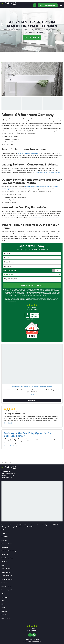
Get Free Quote (32, 37)
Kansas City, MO (7, 590)
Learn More (32, 400)
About (4, 600)
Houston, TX (5, 583)
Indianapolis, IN (6, 586)
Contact (4, 533)
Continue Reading (11, 446)
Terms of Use (56, 291)
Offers (4, 608)
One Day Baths (6, 569)
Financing (5, 540)
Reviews (4, 611)
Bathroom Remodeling (9, 551)
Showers (4, 561)
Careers (4, 615)
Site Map (36, 639)
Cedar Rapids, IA (7, 576)
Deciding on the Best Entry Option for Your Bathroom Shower (28, 434)
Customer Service (7, 544)
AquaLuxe (5, 554)
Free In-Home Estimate (48, 5)
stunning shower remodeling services (37, 187)
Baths (3, 565)
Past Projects (6, 618)
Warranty (5, 537)
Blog (3, 604)
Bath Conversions (7, 558)
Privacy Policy (11, 292)
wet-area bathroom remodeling (27, 153)
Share (32, 395)
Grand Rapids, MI (7, 579)
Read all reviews (9, 423)
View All (4, 593)
